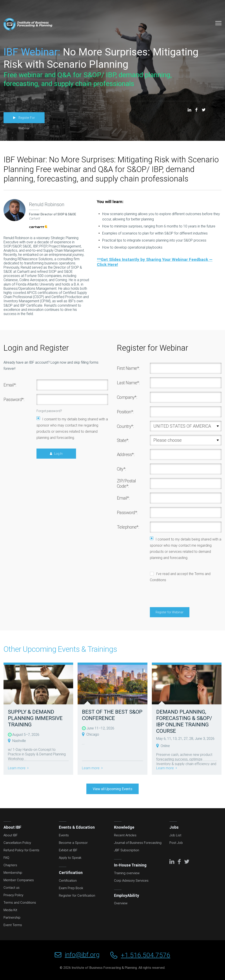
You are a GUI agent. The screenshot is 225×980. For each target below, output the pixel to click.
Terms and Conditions (20, 903)
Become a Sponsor (73, 843)
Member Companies (19, 881)
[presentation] (183, 596)
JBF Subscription (127, 851)
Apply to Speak (70, 858)
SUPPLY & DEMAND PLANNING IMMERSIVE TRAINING (35, 719)
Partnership (12, 918)
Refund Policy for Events (21, 851)
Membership (13, 873)
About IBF (11, 836)
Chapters (10, 866)
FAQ (6, 858)
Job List (175, 836)
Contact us (12, 888)
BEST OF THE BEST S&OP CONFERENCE (112, 716)
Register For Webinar (27, 118)
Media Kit (10, 911)
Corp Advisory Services (131, 881)
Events (64, 836)
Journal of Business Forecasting (138, 843)
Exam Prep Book (71, 889)
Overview (121, 904)
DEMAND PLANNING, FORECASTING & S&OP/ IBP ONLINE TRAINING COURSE (184, 722)
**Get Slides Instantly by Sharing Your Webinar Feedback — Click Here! (155, 263)
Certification (68, 881)
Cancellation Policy (17, 843)
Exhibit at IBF (68, 851)
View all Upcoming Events (112, 790)
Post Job (176, 843)
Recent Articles (125, 836)
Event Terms (13, 926)
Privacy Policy (13, 896)
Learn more (17, 769)
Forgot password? (49, 412)
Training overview (127, 874)
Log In (58, 454)
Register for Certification (77, 896)
